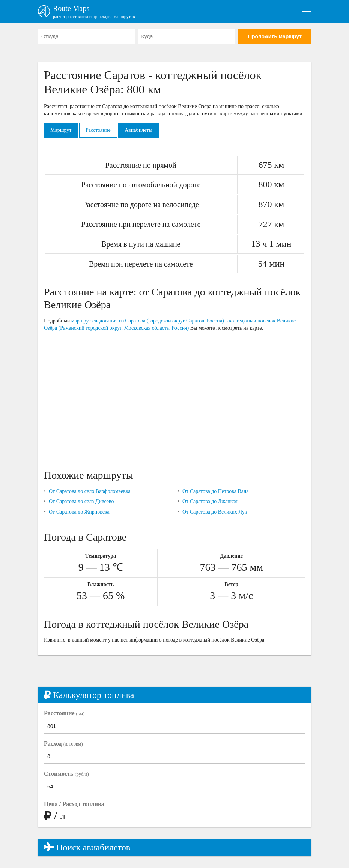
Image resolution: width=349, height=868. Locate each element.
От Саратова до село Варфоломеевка (90, 491)
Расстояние (98, 130)
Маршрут (61, 130)
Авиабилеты (138, 130)
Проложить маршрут (275, 36)
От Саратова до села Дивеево (81, 501)
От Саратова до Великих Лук (215, 512)
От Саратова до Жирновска (79, 512)
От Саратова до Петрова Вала (215, 491)
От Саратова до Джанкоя (210, 501)
